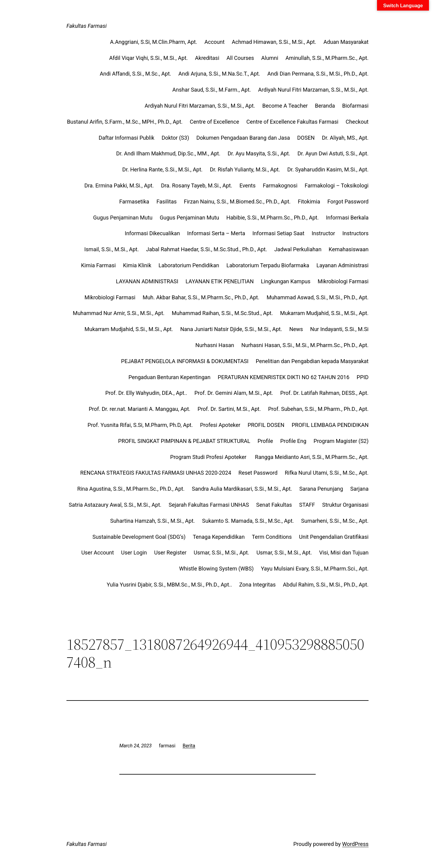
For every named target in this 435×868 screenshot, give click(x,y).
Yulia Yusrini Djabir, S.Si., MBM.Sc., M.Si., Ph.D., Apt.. (169, 585)
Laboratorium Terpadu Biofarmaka (268, 265)
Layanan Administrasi (343, 265)
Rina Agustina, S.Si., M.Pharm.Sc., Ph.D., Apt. (131, 489)
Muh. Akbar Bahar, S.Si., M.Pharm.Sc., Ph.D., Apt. (201, 297)
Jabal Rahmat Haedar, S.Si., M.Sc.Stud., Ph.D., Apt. (206, 249)
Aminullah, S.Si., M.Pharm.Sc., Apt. (327, 58)
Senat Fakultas (274, 505)
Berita (189, 746)
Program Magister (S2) (341, 441)
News (296, 329)
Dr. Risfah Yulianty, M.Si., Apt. (245, 169)
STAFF (307, 505)
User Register (170, 553)
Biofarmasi (355, 106)
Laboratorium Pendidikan (189, 265)
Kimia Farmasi (98, 265)
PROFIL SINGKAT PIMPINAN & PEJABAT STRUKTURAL (184, 441)
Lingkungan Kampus (286, 281)
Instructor (324, 233)
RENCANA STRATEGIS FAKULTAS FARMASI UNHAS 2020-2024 (156, 473)
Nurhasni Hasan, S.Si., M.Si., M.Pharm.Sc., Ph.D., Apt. (305, 345)
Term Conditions (272, 537)
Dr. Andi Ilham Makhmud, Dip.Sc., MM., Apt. (168, 153)
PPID (363, 377)
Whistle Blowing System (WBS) (216, 569)
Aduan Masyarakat (346, 42)
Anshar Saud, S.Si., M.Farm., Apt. (212, 90)
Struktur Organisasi (345, 505)
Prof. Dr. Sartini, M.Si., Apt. (229, 409)
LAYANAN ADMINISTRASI (147, 281)
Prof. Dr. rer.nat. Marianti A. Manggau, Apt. (140, 409)
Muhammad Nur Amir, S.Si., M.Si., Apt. (119, 313)
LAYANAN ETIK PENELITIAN (220, 281)
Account (215, 42)
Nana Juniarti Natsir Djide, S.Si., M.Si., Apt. (231, 329)
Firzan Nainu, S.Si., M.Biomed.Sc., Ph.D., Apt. (237, 202)
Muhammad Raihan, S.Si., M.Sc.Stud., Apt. (222, 313)
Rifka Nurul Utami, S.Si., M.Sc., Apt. (327, 473)
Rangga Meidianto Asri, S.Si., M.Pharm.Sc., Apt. (312, 457)
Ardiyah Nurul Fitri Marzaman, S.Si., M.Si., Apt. (313, 90)
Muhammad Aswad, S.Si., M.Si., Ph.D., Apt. (317, 297)
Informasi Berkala (347, 218)
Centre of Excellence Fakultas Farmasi (292, 122)
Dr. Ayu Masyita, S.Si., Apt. (259, 153)
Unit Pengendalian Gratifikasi (334, 537)
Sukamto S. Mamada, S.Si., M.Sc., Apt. (248, 521)
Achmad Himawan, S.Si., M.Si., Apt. (274, 42)
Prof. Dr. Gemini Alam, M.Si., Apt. (234, 393)
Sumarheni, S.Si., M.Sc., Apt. (335, 521)
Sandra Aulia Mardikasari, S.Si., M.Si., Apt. (242, 489)
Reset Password (258, 473)
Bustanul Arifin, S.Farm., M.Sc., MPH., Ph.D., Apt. (125, 122)
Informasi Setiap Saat (278, 233)
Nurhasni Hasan (215, 345)
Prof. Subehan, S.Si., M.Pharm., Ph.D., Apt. (318, 409)
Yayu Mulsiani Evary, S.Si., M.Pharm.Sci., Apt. (315, 569)
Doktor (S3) (175, 138)
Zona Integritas (258, 585)
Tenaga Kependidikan (219, 537)
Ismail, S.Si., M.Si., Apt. (112, 249)
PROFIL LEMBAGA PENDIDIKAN (330, 425)
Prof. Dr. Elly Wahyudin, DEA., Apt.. (146, 393)
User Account (98, 553)
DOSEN (306, 138)
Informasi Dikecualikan (152, 233)
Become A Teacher (285, 106)
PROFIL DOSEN (266, 425)
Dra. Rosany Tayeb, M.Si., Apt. (197, 185)
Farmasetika (134, 202)
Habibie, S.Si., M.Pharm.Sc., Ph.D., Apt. (272, 218)
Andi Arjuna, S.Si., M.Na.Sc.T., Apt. (219, 74)
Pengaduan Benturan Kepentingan (169, 377)
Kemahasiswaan (349, 249)
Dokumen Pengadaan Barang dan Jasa (243, 138)
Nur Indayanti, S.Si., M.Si (339, 329)
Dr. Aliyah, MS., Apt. (345, 138)
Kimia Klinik (137, 265)
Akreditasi (207, 58)
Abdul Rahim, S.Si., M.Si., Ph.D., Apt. (326, 585)
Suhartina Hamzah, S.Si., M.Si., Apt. (153, 521)
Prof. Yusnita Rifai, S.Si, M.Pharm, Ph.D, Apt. (140, 425)
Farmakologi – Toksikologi (337, 185)
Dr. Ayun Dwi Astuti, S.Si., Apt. (333, 153)
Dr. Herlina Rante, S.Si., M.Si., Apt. (163, 169)
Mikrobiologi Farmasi (343, 281)
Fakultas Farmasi (87, 26)
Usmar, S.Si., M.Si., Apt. (221, 553)
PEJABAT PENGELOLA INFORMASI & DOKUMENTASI (185, 361)
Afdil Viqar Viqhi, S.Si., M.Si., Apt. (149, 58)
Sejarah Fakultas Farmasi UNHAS (209, 505)
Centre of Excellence (214, 122)
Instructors (355, 233)
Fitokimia (309, 202)
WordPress (355, 844)
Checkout (357, 122)
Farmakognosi (280, 185)
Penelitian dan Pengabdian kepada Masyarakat (312, 361)
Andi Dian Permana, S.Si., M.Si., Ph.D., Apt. (318, 74)
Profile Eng (293, 441)
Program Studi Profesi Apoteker (209, 457)
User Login (134, 553)
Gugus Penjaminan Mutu (123, 218)
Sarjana (359, 489)
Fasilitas (167, 202)
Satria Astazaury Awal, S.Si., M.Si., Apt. (115, 505)
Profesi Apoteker (220, 425)
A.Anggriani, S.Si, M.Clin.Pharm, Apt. (154, 42)
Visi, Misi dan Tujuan (344, 553)
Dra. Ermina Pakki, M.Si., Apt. (119, 185)
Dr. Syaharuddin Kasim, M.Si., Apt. (328, 169)
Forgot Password (348, 202)
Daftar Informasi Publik (126, 138)
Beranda (325, 106)
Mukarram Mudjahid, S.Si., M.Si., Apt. (324, 313)
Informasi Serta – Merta (216, 233)
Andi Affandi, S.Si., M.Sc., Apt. (135, 74)
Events (248, 185)
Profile (265, 441)
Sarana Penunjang (321, 489)
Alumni (270, 58)
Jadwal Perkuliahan (298, 249)
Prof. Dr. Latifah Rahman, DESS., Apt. (324, 393)
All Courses (240, 58)
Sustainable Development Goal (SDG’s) (139, 537)
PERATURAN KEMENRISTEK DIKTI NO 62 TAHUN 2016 (284, 377)
